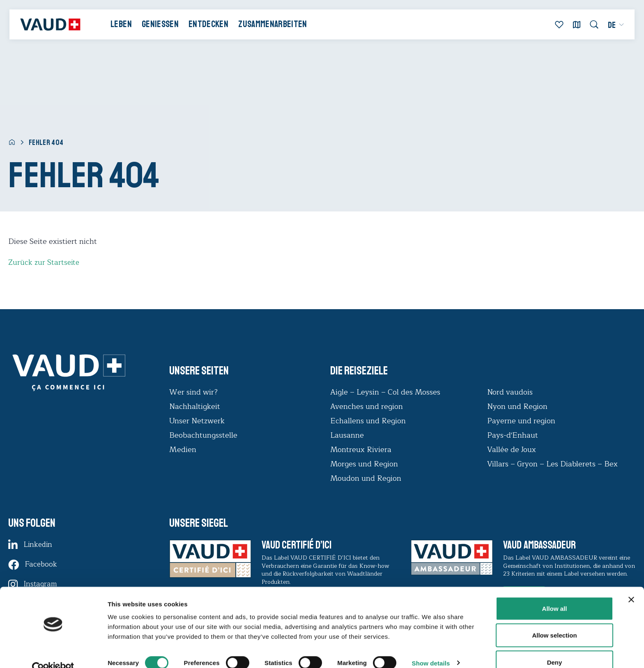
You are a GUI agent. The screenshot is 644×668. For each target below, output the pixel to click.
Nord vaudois (510, 392)
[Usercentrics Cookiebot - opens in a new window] (53, 652)
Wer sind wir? (193, 392)
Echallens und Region (369, 421)
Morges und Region (365, 464)
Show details (431, 647)
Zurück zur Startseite (44, 262)
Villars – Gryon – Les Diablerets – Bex (554, 464)
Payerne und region (521, 421)
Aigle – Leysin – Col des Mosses (385, 392)
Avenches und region (367, 406)
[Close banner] (631, 583)
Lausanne (347, 435)
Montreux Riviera (361, 450)
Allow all (555, 592)
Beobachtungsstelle (203, 435)
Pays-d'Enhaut (513, 435)
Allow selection (554, 619)
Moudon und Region (366, 478)
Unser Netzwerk (197, 421)
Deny (555, 646)
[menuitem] (613, 26)
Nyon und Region (518, 406)
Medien (183, 450)
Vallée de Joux (512, 450)
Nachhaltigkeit (195, 406)
